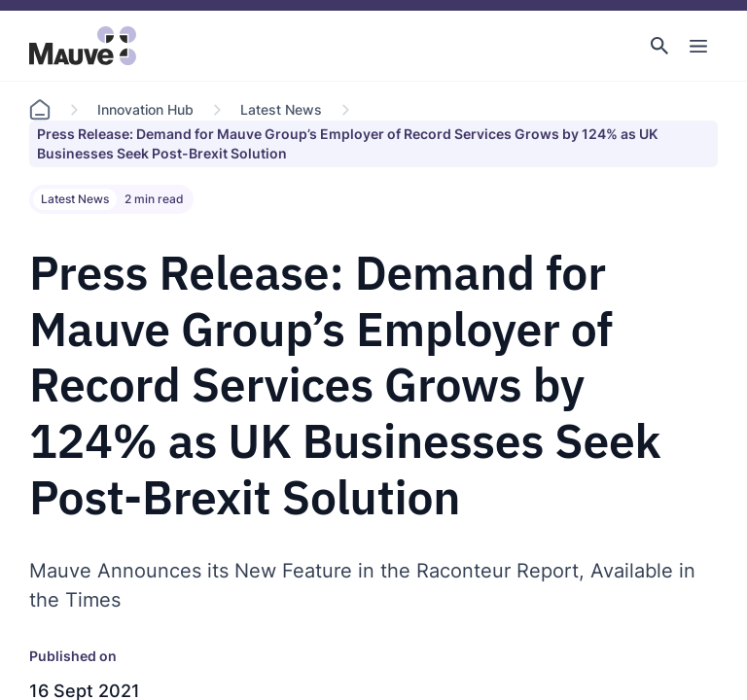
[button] (659, 46)
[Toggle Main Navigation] (698, 46)
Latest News (281, 109)
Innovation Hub (145, 109)
